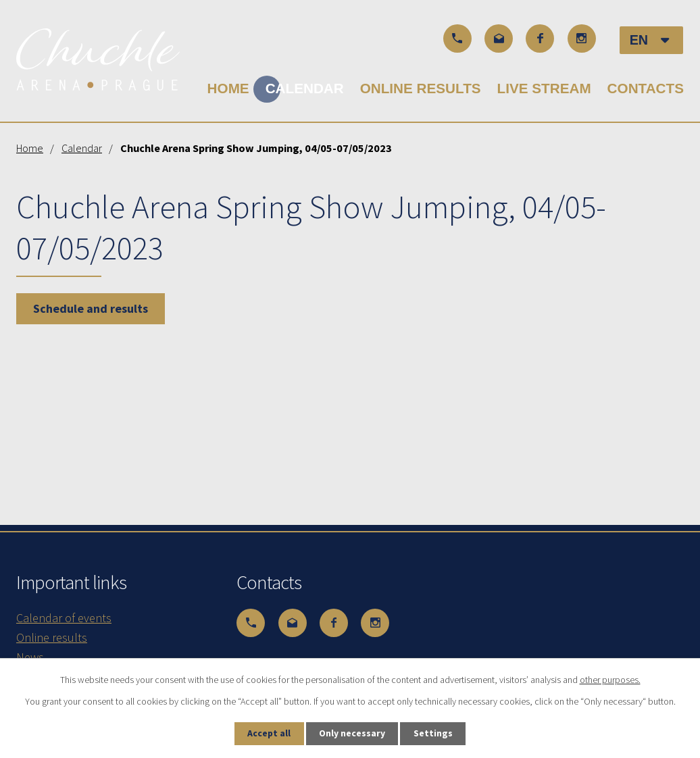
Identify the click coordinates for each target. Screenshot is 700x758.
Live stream (544, 88)
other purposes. (610, 679)
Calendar (305, 88)
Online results (421, 88)
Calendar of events (64, 618)
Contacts (646, 88)
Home (228, 88)
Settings (436, 733)
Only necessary (353, 733)
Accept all (267, 733)
